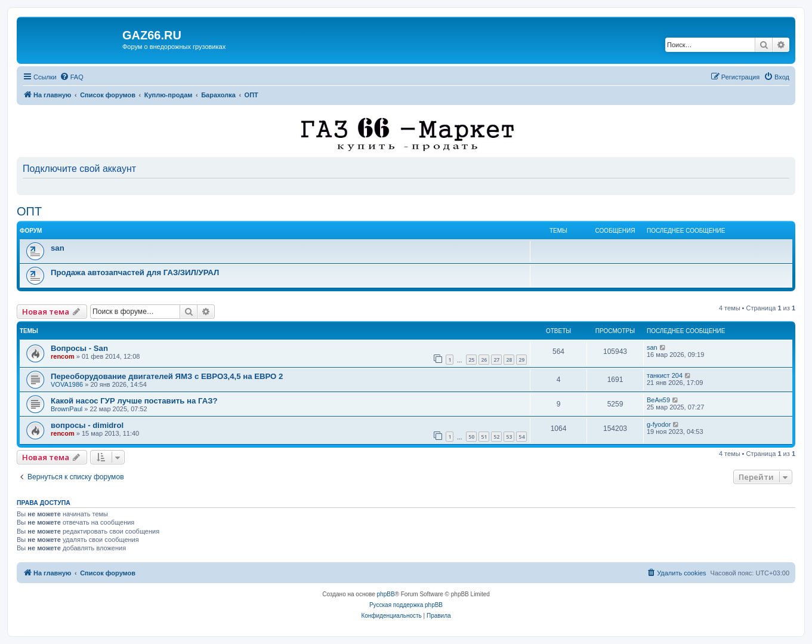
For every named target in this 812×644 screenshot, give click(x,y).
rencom (63, 356)
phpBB (386, 594)
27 (496, 360)
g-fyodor (659, 424)
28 (509, 360)
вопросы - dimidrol (87, 425)
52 (496, 437)
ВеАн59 (658, 400)
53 (509, 437)
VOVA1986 (67, 384)
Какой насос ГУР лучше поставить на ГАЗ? (134, 401)
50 (471, 437)
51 (484, 437)
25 (471, 360)
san (58, 248)
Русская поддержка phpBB (406, 605)
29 (521, 360)
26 (484, 360)
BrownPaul (67, 409)
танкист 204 (665, 375)
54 (521, 437)
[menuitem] (72, 77)
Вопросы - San (79, 348)
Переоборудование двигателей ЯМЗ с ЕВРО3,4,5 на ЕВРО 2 (167, 376)
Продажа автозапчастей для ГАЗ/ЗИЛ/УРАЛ (135, 272)
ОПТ (29, 211)
